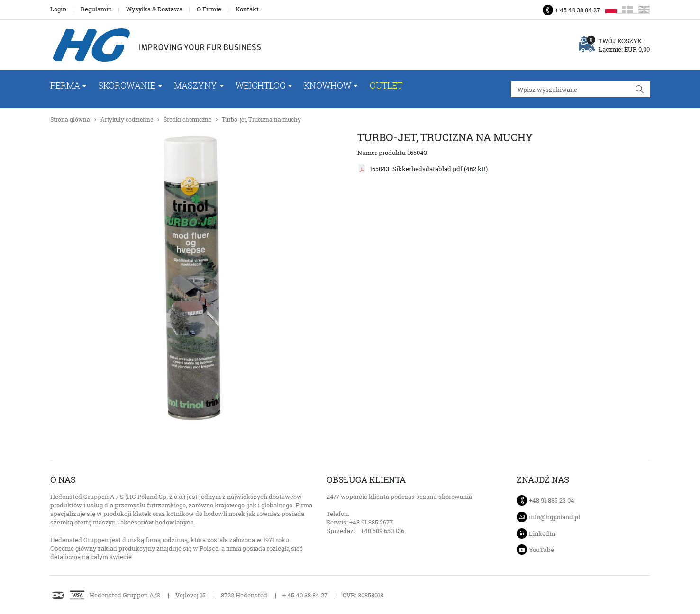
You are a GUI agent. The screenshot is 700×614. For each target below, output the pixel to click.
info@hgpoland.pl (555, 517)
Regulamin (96, 9)
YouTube (541, 550)
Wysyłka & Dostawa (154, 9)
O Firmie (209, 9)
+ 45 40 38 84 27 (577, 10)
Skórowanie (127, 85)
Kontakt (247, 9)
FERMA (65, 85)
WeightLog (260, 85)
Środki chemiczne (187, 120)
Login (58, 9)
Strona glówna (70, 120)
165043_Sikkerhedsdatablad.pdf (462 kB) (429, 169)
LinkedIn (542, 533)
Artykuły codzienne (127, 120)
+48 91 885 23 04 (552, 500)
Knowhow (327, 85)
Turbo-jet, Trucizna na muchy (261, 120)
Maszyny (195, 85)
